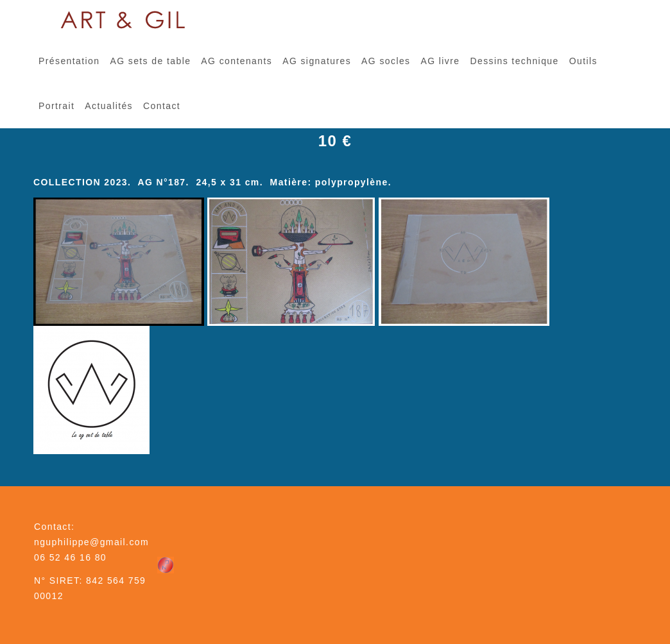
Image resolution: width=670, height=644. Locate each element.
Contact (162, 106)
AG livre (440, 61)
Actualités (109, 106)
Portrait (56, 106)
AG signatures (317, 61)
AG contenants (236, 61)
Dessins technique (514, 61)
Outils (583, 61)
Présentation (69, 61)
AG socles (386, 61)
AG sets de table (150, 61)
